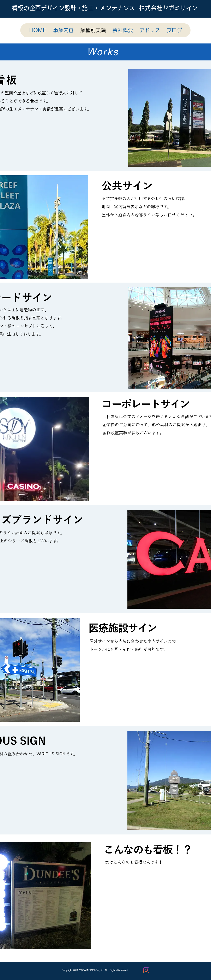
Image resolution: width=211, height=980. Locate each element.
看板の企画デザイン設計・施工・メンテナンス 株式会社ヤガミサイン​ (105, 8)
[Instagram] (146, 970)
